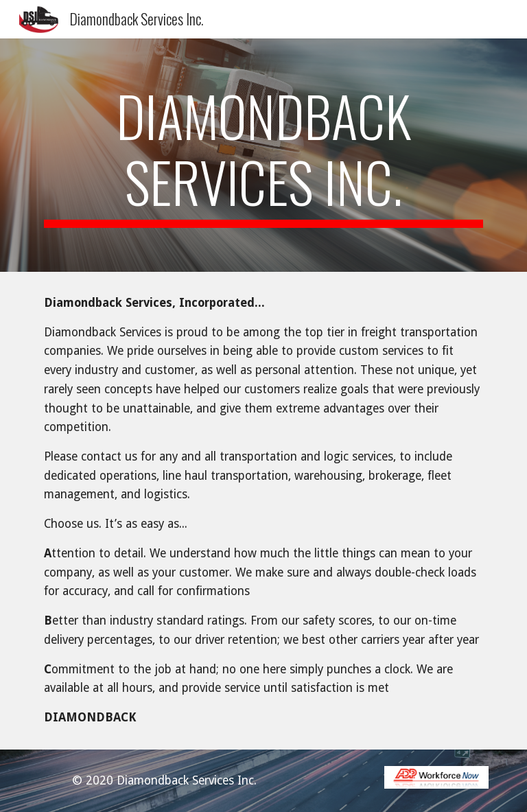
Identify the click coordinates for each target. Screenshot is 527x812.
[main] (263, 155)
